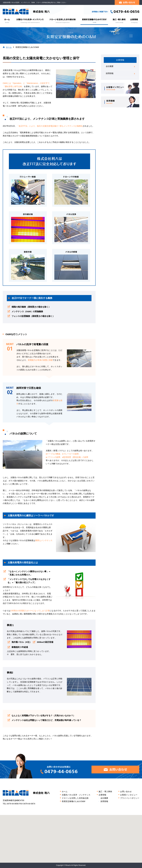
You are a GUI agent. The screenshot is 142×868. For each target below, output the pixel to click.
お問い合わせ (126, 792)
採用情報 (110, 73)
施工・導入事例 (119, 21)
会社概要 (110, 66)
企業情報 (134, 21)
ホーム (8, 21)
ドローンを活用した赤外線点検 (63, 21)
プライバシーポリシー (130, 798)
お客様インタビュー (129, 795)
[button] (71, 836)
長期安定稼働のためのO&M (95, 21)
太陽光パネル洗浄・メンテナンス (30, 21)
